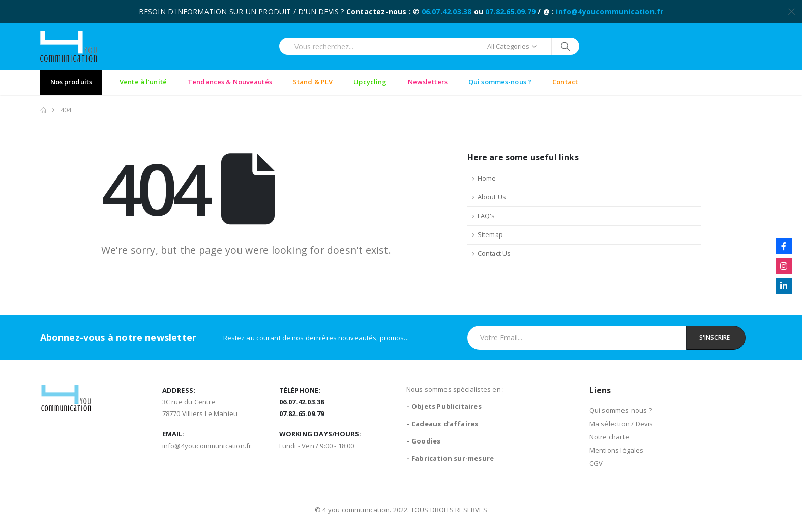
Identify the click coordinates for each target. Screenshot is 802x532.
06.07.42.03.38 (447, 11)
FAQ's (486, 216)
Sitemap (490, 235)
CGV (596, 463)
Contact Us (494, 254)
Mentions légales (617, 450)
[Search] (566, 46)
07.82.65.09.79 (510, 11)
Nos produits (71, 82)
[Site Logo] (68, 47)
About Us (492, 197)
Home (487, 178)
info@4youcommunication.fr (610, 11)
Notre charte (609, 437)
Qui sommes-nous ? (621, 410)
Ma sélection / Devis (621, 424)
